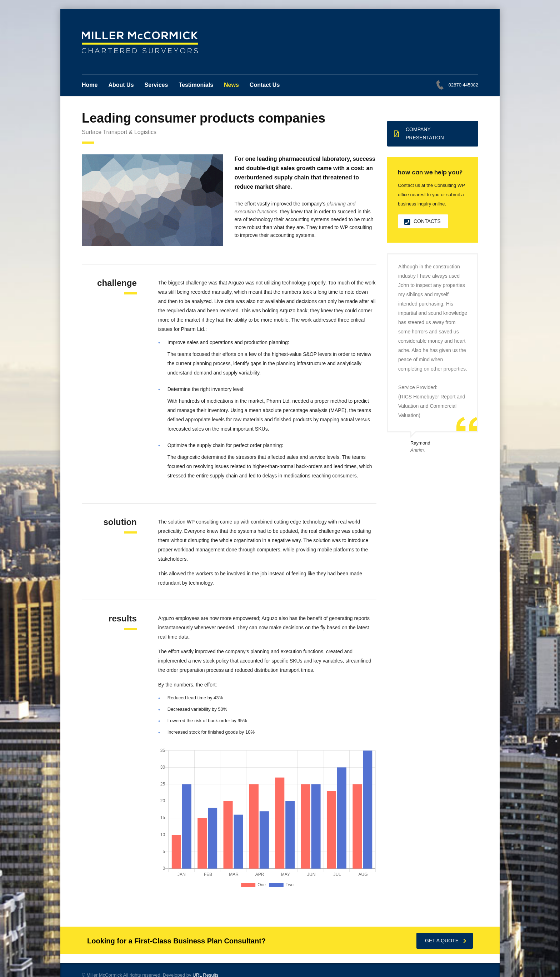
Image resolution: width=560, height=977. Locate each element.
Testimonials (196, 85)
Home (90, 85)
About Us (121, 85)
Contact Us (265, 85)
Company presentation (419, 133)
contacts (422, 221)
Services (156, 85)
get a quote (446, 941)
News (231, 85)
